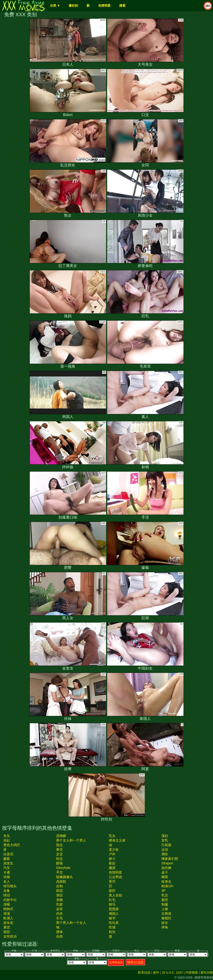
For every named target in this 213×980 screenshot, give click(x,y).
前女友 (8, 923)
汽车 (7, 868)
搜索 (122, 6)
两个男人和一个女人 (71, 923)
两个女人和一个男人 (71, 840)
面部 (7, 932)
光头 (7, 836)
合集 (7, 891)
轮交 (59, 859)
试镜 (7, 877)
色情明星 (104, 6)
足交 (59, 854)
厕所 (165, 900)
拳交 (59, 850)
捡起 (112, 863)
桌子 (165, 872)
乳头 (112, 836)
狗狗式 (8, 909)
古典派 (166, 914)
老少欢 (114, 850)
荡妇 (165, 836)
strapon (167, 863)
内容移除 (192, 972)
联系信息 (144, 972)
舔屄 (112, 891)
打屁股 (166, 845)
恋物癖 (61, 836)
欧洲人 (8, 918)
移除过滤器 (135, 962)
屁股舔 (114, 909)
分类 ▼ (55, 6)
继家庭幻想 (170, 859)
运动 (165, 850)
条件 (156, 972)
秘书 (112, 918)
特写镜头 (10, 886)
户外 (112, 854)
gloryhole (63, 868)
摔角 (165, 927)
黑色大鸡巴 (12, 845)
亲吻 (59, 900)
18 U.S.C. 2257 (172, 972)
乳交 (165, 895)
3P (163, 891)
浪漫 (7, 914)
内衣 (59, 914)
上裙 (165, 909)
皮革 (59, 909)
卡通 (7, 872)
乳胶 (59, 904)
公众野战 (115, 877)
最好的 (73, 6)
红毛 (112, 900)
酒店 (59, 895)
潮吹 (165, 854)
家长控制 (207, 972)
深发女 (8, 863)
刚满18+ (168, 886)
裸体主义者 (117, 840)
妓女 (165, 923)
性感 (112, 927)
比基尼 (8, 854)
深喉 (7, 904)
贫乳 (165, 840)
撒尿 (112, 868)
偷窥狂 (166, 918)
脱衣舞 (166, 868)
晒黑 (165, 877)
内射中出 (10, 900)
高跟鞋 (61, 882)
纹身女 (166, 882)
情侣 (7, 895)
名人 (7, 882)
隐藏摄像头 (64, 877)
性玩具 (114, 923)
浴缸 (7, 840)
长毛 (59, 918)
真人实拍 (115, 895)
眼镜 (59, 863)
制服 (165, 904)
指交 (59, 845)
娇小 (112, 859)
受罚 (112, 882)
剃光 (112, 932)
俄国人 (114, 914)
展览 (7, 927)
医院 (59, 891)
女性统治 (10, 936)
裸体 (59, 932)
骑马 (112, 904)
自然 (59, 936)
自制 (59, 886)
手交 (59, 872)
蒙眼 (7, 859)
